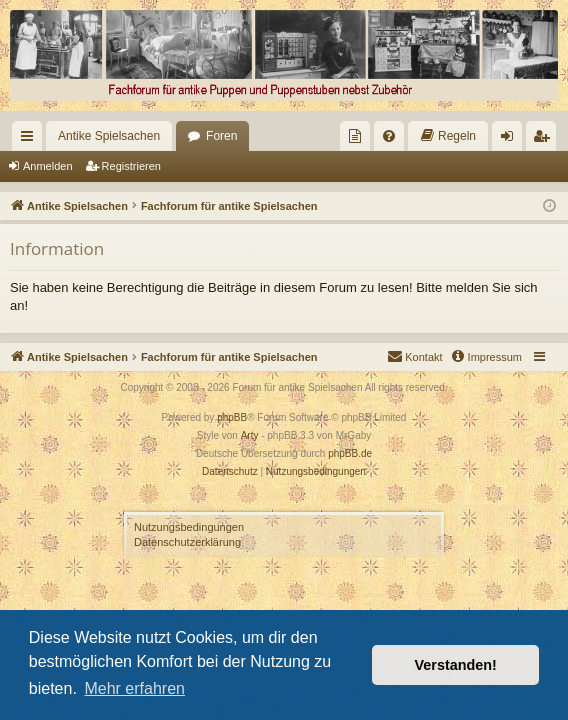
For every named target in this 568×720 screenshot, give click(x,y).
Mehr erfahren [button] (134, 688)
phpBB (232, 417)
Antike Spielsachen (109, 136)
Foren (221, 136)
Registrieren (131, 166)
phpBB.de (350, 453)
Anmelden (48, 166)
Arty (250, 435)
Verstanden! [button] (456, 665)
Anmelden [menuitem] (511, 140)
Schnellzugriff (31, 140)
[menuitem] (355, 136)
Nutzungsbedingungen (189, 527)
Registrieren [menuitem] (545, 140)
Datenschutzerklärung (187, 542)
